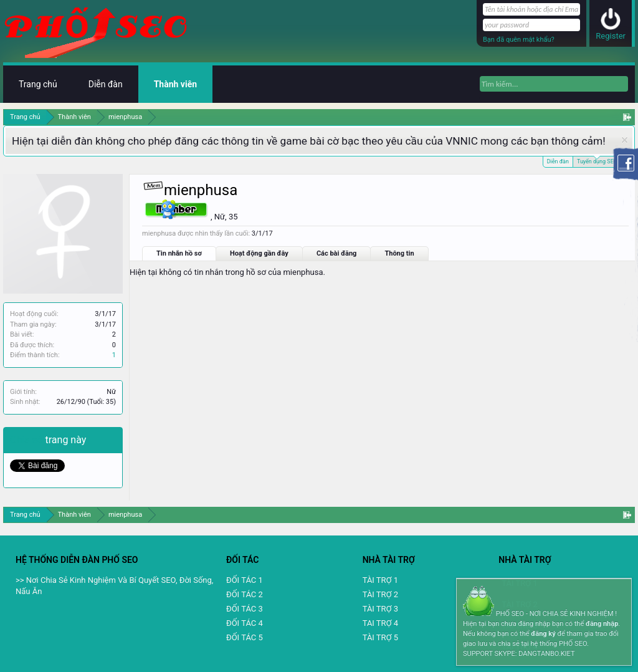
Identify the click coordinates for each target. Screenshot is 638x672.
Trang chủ (38, 84)
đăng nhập (602, 624)
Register (611, 36)
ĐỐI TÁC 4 (245, 623)
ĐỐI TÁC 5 (245, 637)
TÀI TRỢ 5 (380, 637)
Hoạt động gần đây (259, 253)
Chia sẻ (28, 440)
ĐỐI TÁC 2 (245, 594)
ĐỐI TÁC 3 (245, 609)
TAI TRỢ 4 (380, 623)
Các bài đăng (337, 253)
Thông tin (399, 253)
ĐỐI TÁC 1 (245, 580)
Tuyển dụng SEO (597, 161)
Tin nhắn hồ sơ (179, 253)
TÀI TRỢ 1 (380, 580)
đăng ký (543, 634)
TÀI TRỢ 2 (380, 594)
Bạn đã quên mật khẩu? (519, 40)
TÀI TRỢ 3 (380, 609)
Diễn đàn (558, 161)
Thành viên (175, 84)
